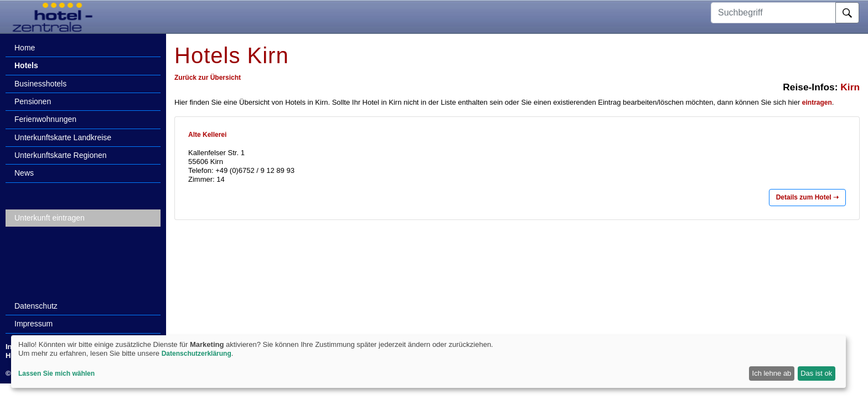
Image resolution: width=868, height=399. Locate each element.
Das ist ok (816, 373)
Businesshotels (40, 84)
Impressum (33, 324)
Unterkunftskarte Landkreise (63, 137)
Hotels (26, 65)
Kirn (850, 87)
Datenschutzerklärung (197, 354)
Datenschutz (36, 306)
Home (25, 48)
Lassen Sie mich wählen (56, 374)
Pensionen (33, 101)
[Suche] (847, 13)
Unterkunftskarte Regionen (61, 155)
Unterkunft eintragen (50, 218)
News (24, 173)
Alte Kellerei (207, 135)
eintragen (817, 103)
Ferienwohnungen (45, 119)
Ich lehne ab (772, 373)
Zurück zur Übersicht (208, 78)
